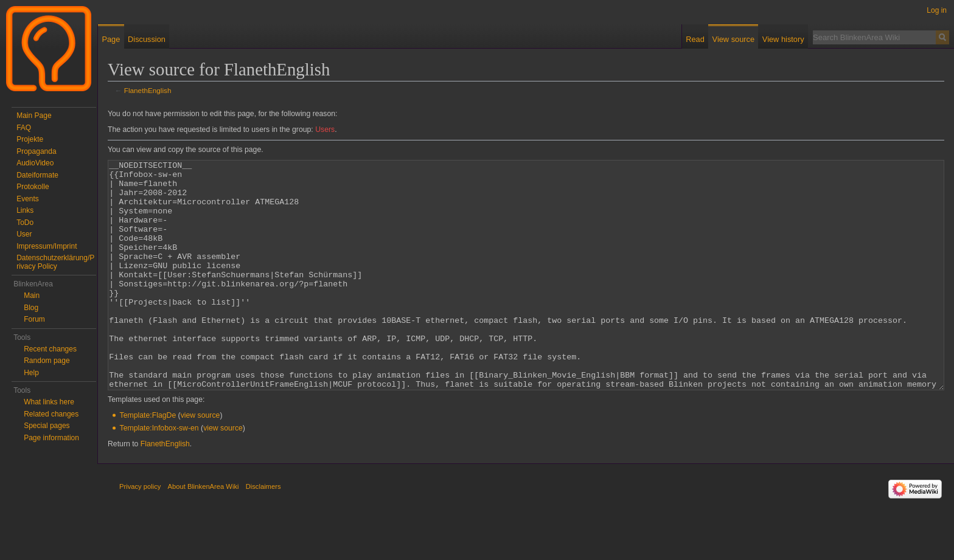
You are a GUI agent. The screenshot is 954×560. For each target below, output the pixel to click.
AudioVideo (35, 163)
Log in (937, 10)
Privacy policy (140, 532)
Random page (47, 361)
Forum (34, 319)
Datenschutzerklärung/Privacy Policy (55, 262)
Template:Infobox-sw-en (159, 474)
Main (32, 296)
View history (783, 39)
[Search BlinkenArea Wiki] (874, 37)
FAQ (24, 128)
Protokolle (33, 187)
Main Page (34, 116)
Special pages (47, 426)
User (24, 234)
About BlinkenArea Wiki (204, 532)
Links (25, 210)
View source (733, 39)
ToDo (25, 223)
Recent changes (50, 349)
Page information (51, 438)
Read (695, 39)
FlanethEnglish (148, 90)
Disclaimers (263, 532)
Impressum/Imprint (47, 246)
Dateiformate (37, 175)
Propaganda (36, 151)
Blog (31, 308)
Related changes (51, 414)
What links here (49, 402)
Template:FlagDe (148, 461)
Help (31, 373)
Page (111, 39)
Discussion (147, 39)
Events (28, 199)
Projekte (30, 139)
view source (200, 461)
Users (325, 130)
